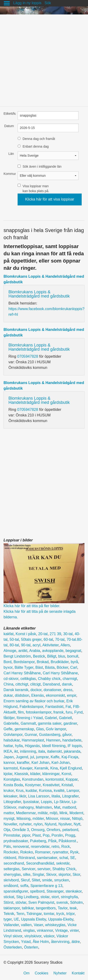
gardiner (70, 723)
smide (47, 880)
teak (73, 908)
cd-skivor (11, 679)
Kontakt (78, 973)
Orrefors (53, 830)
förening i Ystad (30, 718)
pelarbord (70, 830)
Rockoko (11, 852)
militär (43, 813)
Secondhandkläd (40, 863)
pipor (26, 835)
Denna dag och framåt (39, 139)
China (8, 684)
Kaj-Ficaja (70, 757)
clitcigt (35, 684)
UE (16, 919)
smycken (62, 880)
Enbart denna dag (36, 146)
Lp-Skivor (62, 802)
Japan (9, 757)
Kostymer (33, 785)
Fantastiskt (54, 707)
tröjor (70, 914)
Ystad (26, 942)
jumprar (42, 757)
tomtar (49, 914)
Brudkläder (60, 662)
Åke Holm (41, 942)
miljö (54, 813)
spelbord (37, 891)
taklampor (12, 908)
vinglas (29, 930)
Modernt (76, 813)
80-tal (14, 645)
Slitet (36, 880)
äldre (76, 942)
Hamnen (53, 740)
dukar (8, 695)
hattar (8, 746)
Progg (70, 835)
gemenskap (24, 729)
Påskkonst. (68, 841)
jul (32, 757)
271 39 (55, 634)
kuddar (31, 791)
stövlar (21, 902)
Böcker (63, 667)
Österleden (13, 947)
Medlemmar (26, 813)
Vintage (61, 930)
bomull (73, 656)
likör (23, 796)
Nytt (77, 824)
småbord (11, 886)
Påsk (52, 841)
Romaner (43, 852)
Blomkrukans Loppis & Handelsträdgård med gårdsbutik (39, 294)
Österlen (31, 947)
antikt (23, 651)
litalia (56, 796)
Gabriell (65, 718)
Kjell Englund (71, 768)
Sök (48, 3)
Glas (40, 729)
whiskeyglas (55, 925)
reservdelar (40, 847)
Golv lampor (56, 729)
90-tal (26, 645)
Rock (65, 847)
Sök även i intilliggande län (42, 166)
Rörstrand (27, 858)
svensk (62, 902)
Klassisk (21, 774)
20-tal (43, 634)
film (21, 712)
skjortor (65, 874)
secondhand (14, 863)
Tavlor (63, 908)
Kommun (9, 174)
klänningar (51, 774)
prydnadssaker (16, 841)
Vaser (38, 925)
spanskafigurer (16, 891)
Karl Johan (40, 763)
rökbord (10, 858)
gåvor (67, 735)
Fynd (78, 712)
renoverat (21, 847)
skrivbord (11, 880)
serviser (44, 869)
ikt (16, 751)
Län (11, 154)
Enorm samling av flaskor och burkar (34, 701)
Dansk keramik (16, 690)
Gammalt (28, 723)
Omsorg (38, 830)
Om (27, 973)
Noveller (10, 824)
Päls (7, 847)
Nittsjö (77, 819)
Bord (8, 662)
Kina (54, 768)
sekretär (63, 863)
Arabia (34, 651)
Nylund (50, 824)
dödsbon (22, 695)
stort (55, 897)
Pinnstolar (12, 835)
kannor (9, 763)
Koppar (72, 779)
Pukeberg (38, 841)
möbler (38, 819)
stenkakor (73, 891)
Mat (57, 807)
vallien (26, 925)
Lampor (73, 791)
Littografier (12, 802)
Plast (37, 835)
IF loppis (75, 746)
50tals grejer (31, 639)
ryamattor (60, 852)
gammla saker (50, 723)
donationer (52, 690)
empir (71, 695)
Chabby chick (49, 679)
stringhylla (69, 897)
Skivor (51, 874)
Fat (68, 707)
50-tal (14, 639)
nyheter (25, 824)
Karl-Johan (60, 763)
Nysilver (65, 824)
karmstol (11, 768)
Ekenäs (37, 695)
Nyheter (60, 973)
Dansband (51, 684)
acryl (37, 645)
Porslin (57, 835)
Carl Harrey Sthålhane (22, 673)
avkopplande (53, 651)
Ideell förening (54, 746)
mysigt (9, 819)
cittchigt (22, 684)
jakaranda (72, 751)
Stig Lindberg (27, 897)
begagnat (73, 651)
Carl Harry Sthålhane (60, 673)
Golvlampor (13, 735)
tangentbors (46, 908)
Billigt (52, 656)
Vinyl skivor (13, 936)
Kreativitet (51, 785)
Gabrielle (11, 723)
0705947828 (28, 356)
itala (42, 751)
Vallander (11, 925)
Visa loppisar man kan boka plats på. (36, 189)
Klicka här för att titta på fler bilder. (32, 606)
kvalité (59, 791)
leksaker (10, 796)
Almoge (10, 651)
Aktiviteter (50, 645)
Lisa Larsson (39, 796)
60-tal (48, 639)
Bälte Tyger (24, 667)
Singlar (38, 874)
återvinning (60, 942)
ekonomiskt (55, 695)
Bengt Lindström (17, 656)
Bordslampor (24, 662)
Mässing (23, 819)
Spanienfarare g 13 (46, 886)
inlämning (28, 751)
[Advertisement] (44, 58)
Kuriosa (45, 791)
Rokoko (27, 852)
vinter (74, 930)
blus (62, 656)
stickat (9, 897)
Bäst (39, 667)
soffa (24, 886)
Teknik (9, 914)
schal (63, 858)
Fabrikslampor (31, 707)
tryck (60, 914)
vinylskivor (33, 936)
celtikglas (28, 679)
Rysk (74, 852)
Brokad (43, 662)
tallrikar (28, 908)
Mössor (52, 819)
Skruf (25, 880)
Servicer (28, 869)
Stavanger (55, 891)
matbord (69, 807)
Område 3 (21, 830)
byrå (74, 662)
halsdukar (12, 740)
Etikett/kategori (9, 114)
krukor (9, 791)
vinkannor (45, 930)
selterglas (11, 869)
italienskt (54, 751)
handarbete (72, 740)
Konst (66, 774)
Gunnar (31, 735)
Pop (46, 835)
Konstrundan (33, 779)
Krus (20, 791)
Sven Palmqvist (41, 902)
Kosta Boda (13, 785)
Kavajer (26, 768)
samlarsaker (47, 858)
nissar (65, 819)
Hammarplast (33, 740)
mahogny (26, 807)
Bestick (39, 656)
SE (73, 858)
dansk (67, 684)
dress (68, 690)
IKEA (8, 751)
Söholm (77, 902)
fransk (59, 712)
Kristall (67, 785)
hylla (19, 746)
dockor (36, 690)
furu (69, 712)
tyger (8, 919)
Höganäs (32, 746)
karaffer (23, 763)
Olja (7, 830)
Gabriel (51, 718)
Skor (76, 874)
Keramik (41, 768)
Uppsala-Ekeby (61, 919)
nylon (38, 824)
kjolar (8, 774)
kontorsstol (55, 779)
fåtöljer (9, 718)
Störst (8, 902)
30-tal (68, 634)
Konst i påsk (26, 634)
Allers (65, 645)
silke (27, 874)
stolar (45, 897)
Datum (9, 126)
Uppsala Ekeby (34, 919)
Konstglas (12, 779)
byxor (8, 667)
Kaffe (55, 757)
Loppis (46, 802)
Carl (74, 667)
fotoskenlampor (39, 712)
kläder (35, 774)
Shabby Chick (64, 869)
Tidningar (34, 914)
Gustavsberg (50, 735)
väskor (49, 936)
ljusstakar (31, 802)
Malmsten (44, 807)
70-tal (60, 639)
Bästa (50, 667)
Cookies (42, 973)
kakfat (9, 634)
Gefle (8, 729)
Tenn (20, 914)
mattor (9, 813)
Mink (63, 813)
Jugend (22, 757)
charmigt (70, 679)
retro (55, 847)
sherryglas (12, 874)
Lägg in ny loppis (27, 3)
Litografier (70, 796)
